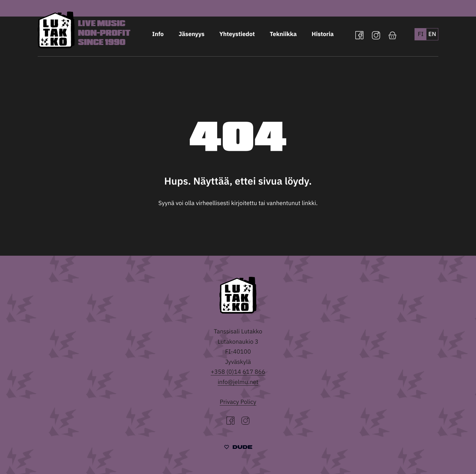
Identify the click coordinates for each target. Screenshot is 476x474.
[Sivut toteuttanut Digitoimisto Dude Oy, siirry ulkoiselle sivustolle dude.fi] (238, 448)
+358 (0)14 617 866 (238, 372)
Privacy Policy (238, 402)
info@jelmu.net (238, 382)
